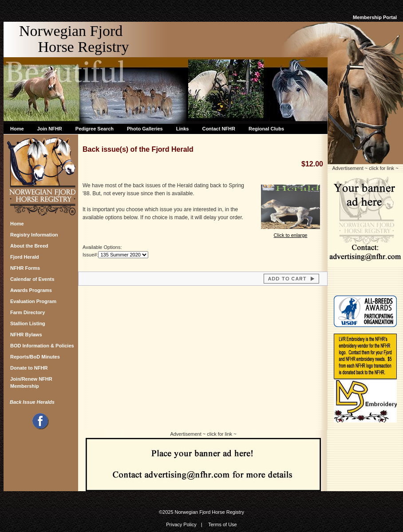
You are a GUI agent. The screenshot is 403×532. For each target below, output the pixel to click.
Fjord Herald (25, 257)
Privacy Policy (181, 524)
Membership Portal (375, 17)
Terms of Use (223, 524)
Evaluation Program (33, 301)
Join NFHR (50, 129)
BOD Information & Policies (42, 346)
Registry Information (34, 235)
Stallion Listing (28, 323)
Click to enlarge (290, 232)
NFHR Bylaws (26, 335)
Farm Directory (28, 312)
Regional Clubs (266, 129)
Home (17, 129)
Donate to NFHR (29, 368)
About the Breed (29, 246)
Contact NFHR (219, 129)
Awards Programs (31, 290)
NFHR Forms (25, 268)
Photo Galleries (145, 129)
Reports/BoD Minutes (35, 357)
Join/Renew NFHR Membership (31, 381)
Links (183, 129)
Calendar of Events (32, 279)
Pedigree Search (95, 129)
